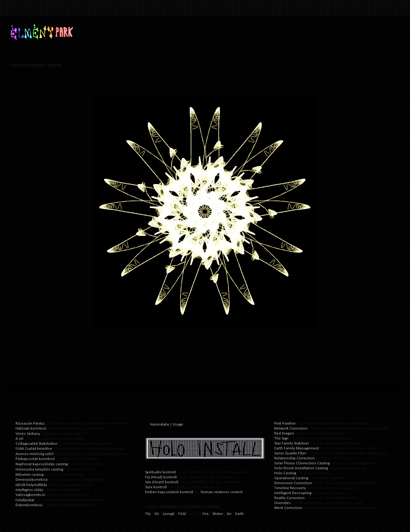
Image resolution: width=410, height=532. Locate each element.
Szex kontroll (156, 487)
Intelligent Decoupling (293, 493)
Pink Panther (285, 424)
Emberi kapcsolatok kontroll (169, 492)
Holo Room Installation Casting (301, 468)
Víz (157, 514)
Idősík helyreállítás (31, 485)
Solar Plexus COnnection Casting (302, 463)
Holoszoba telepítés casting (39, 469)
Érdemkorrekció (29, 505)
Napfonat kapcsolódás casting (42, 464)
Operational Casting (291, 478)
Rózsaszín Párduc (30, 424)
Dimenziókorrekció (32, 480)
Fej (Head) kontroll (161, 477)
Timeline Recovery (290, 488)
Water (218, 514)
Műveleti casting (30, 475)
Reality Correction (289, 498)
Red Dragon (284, 433)
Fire (206, 514)
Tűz (148, 514)
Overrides (282, 503)
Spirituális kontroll (160, 472)
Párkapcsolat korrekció (35, 459)
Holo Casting (285, 473)
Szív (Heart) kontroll (162, 482)
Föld (182, 514)
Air (229, 514)
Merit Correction (288, 508)
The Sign (281, 438)
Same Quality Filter (290, 453)
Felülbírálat (25, 500)
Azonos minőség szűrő (35, 454)
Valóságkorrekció (30, 495)
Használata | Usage (167, 424)
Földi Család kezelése (34, 449)
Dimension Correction (293, 483)
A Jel (19, 439)
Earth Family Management (297, 448)
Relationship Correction (294, 458)
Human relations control (222, 492)
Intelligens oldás (30, 490)
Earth (239, 514)
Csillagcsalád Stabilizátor (36, 444)
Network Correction (291, 428)
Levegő (169, 514)
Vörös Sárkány (28, 434)
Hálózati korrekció (31, 428)
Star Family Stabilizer (292, 443)
